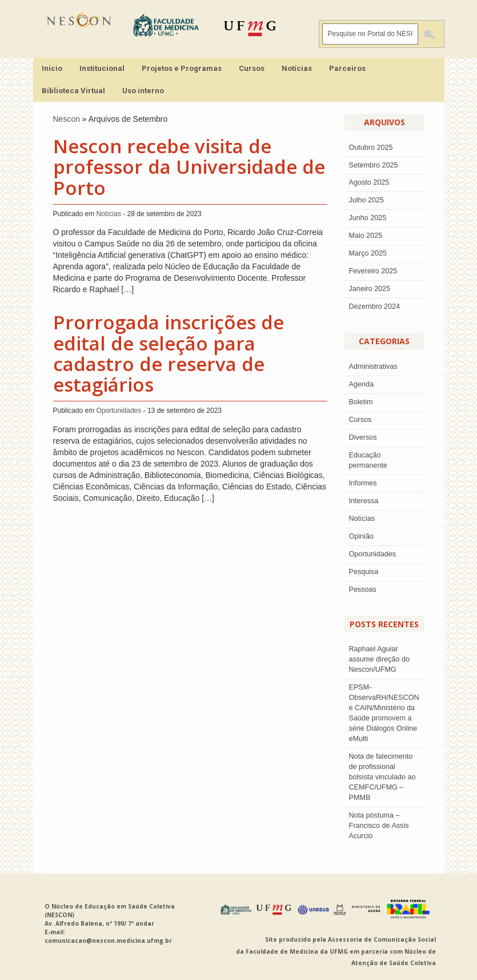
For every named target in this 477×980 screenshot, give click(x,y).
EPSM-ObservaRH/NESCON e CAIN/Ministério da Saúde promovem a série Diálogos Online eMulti (384, 713)
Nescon (67, 119)
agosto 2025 (369, 182)
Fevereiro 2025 (373, 271)
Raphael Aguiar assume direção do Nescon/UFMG (379, 659)
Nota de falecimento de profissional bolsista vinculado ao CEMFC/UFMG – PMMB (382, 777)
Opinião (361, 536)
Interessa (364, 501)
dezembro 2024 (375, 306)
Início (52, 68)
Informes (363, 483)
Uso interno (143, 91)
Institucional (102, 68)
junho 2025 (368, 218)
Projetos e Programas (182, 68)
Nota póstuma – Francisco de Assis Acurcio (379, 826)
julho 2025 (367, 200)
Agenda (361, 384)
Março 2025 (368, 253)
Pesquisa (364, 572)
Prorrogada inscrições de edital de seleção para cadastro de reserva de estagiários (169, 353)
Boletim (361, 402)
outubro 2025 (371, 148)
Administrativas (373, 366)
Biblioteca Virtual (73, 91)
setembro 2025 (374, 165)
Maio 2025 (366, 236)
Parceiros (347, 68)
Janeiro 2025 (370, 289)
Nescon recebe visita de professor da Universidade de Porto (189, 167)
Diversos (363, 437)
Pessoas (363, 589)
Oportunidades (119, 411)
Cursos (252, 68)
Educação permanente (368, 460)
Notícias (297, 68)
